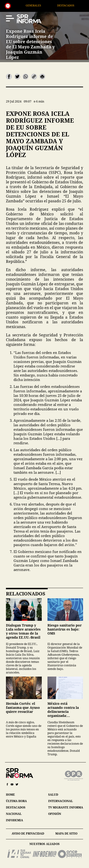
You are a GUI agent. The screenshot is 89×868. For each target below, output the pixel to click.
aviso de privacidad (28, 833)
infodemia (14, 820)
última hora (16, 801)
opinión (55, 814)
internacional (61, 801)
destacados (16, 807)
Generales (38, 5)
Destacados (70, 5)
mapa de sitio (66, 833)
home (10, 795)
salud (53, 795)
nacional (14, 814)
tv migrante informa (66, 807)
